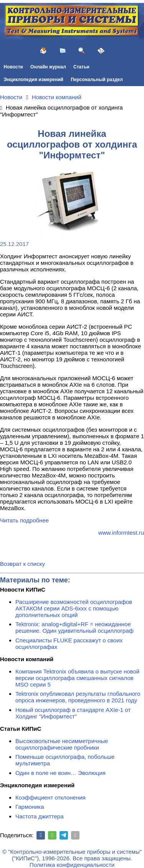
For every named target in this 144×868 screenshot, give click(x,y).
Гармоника (30, 807)
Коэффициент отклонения (50, 797)
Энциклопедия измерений (34, 80)
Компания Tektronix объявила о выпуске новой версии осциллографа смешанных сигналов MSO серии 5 (77, 678)
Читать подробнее (24, 520)
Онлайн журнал (48, 67)
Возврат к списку (22, 564)
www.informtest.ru (121, 533)
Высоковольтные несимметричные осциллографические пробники (62, 744)
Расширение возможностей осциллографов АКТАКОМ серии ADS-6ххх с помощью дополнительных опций (74, 608)
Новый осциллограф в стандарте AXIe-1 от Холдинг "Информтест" (73, 713)
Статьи (81, 67)
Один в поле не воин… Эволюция (60, 773)
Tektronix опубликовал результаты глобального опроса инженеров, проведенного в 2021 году (78, 697)
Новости (13, 67)
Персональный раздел (97, 80)
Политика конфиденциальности (72, 865)
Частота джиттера (40, 816)
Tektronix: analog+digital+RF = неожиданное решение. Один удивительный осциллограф (74, 627)
